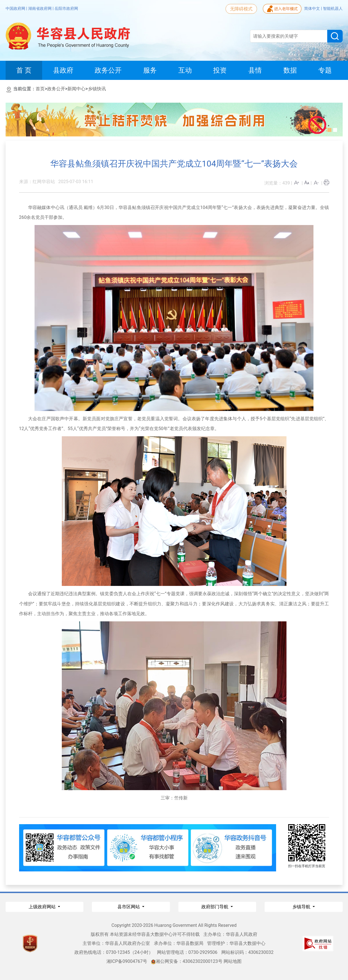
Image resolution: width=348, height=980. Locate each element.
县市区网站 (129, 907)
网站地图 (233, 961)
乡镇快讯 (97, 89)
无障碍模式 (241, 9)
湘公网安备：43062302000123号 (187, 961)
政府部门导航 (215, 907)
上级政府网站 (43, 907)
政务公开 (56, 89)
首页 (40, 89)
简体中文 (312, 8)
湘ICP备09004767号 (127, 961)
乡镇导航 (302, 907)
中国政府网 (16, 8)
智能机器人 (333, 8)
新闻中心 (76, 89)
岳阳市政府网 (66, 8)
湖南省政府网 (40, 8)
